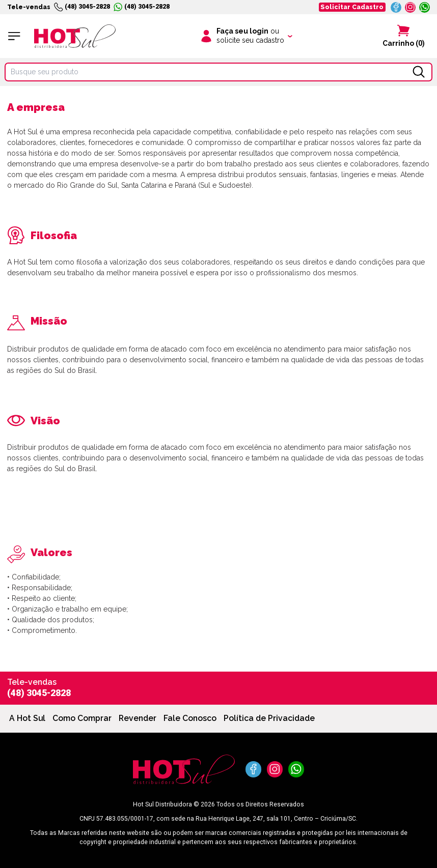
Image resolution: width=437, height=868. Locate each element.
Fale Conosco (190, 718)
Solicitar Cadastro (352, 7)
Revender (138, 718)
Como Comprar (82, 718)
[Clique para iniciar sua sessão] (246, 36)
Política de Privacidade (269, 718)
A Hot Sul (27, 718)
